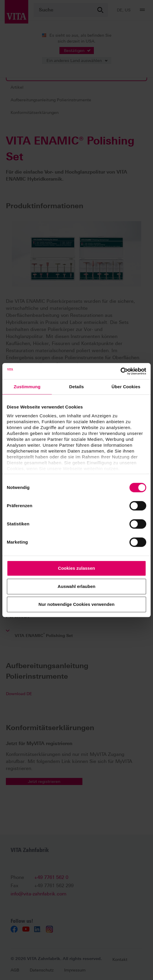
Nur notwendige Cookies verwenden (76, 604)
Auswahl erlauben (76, 586)
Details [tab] (76, 387)
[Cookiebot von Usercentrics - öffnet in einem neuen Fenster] (120, 371)
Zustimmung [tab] (27, 387)
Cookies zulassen (76, 568)
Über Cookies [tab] (126, 387)
